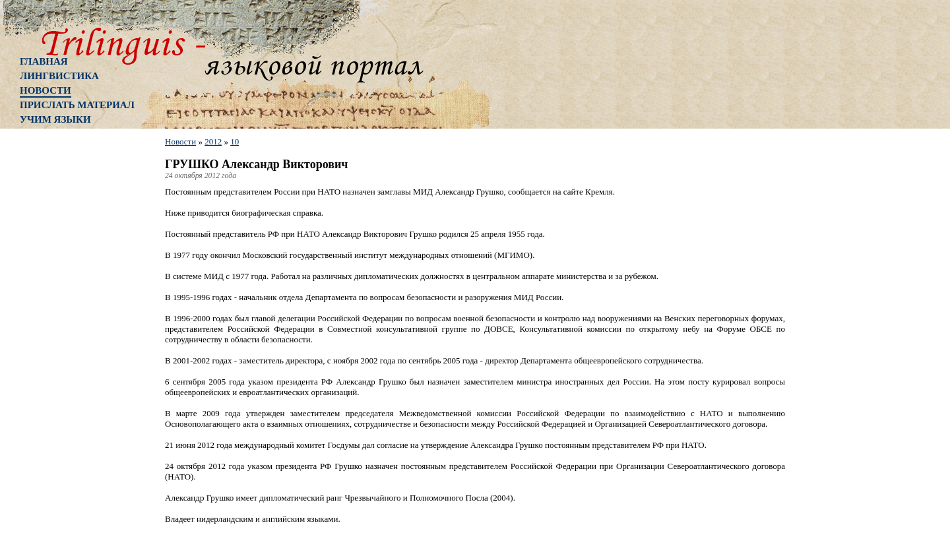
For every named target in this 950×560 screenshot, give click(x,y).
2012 (213, 141)
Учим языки (55, 119)
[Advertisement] (73, 346)
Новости (46, 90)
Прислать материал (77, 105)
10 (235, 141)
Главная (44, 61)
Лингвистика (59, 76)
